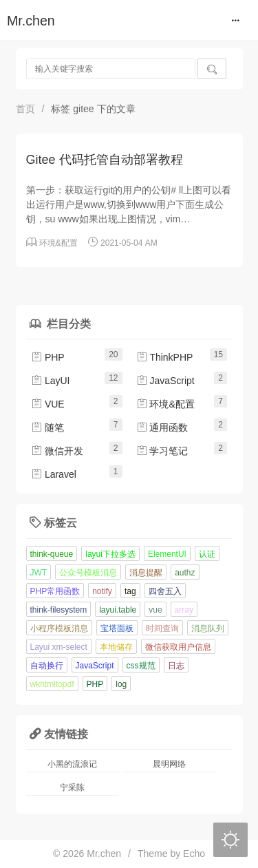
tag (130, 591)
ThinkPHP (165, 357)
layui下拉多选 (110, 554)
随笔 (47, 427)
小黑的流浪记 (72, 764)
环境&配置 (58, 243)
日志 (176, 666)
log (121, 684)
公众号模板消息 (88, 573)
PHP (48, 357)
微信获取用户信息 (178, 647)
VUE (48, 404)
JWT (39, 573)
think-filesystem (59, 610)
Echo (194, 854)
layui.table (118, 610)
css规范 (141, 666)
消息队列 (208, 628)
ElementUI (167, 554)
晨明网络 (169, 764)
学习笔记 (162, 451)
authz (185, 573)
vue (155, 610)
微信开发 (57, 451)
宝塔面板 (117, 628)
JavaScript (165, 381)
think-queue (52, 554)
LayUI (50, 381)
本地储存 (116, 647)
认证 (207, 554)
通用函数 (162, 427)
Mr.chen (31, 21)
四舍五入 (165, 591)
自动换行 (47, 666)
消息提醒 (146, 573)
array (184, 610)
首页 (25, 109)
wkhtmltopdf (52, 684)
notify (102, 591)
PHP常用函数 (55, 591)
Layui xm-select (59, 647)
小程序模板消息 (59, 628)
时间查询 (162, 628)
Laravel (54, 474)
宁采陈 (72, 787)
